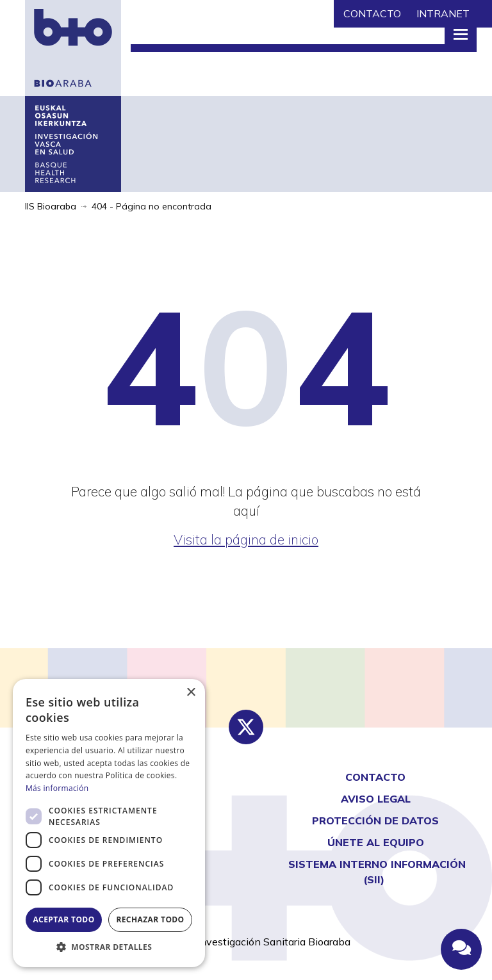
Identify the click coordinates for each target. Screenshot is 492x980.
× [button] (191, 693)
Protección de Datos (375, 821)
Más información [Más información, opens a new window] (57, 788)
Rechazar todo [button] (150, 919)
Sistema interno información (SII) (377, 872)
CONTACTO (372, 13)
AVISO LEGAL (376, 799)
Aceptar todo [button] (63, 919)
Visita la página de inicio (246, 539)
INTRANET (443, 13)
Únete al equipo (376, 842)
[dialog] (109, 823)
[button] (109, 947)
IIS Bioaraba (51, 206)
